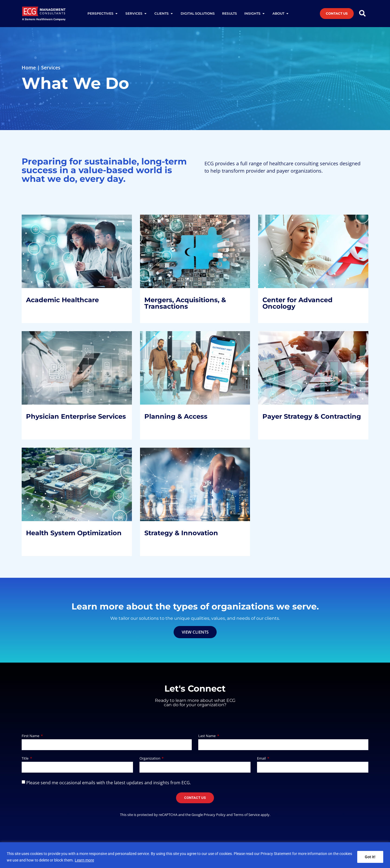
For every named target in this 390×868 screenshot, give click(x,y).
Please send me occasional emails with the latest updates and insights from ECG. (109, 783)
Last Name (207, 736)
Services (51, 67)
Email (262, 759)
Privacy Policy (215, 815)
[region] (195, 855)
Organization (150, 759)
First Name (31, 736)
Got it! (370, 857)
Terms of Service (247, 815)
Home (29, 67)
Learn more (84, 860)
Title (25, 759)
